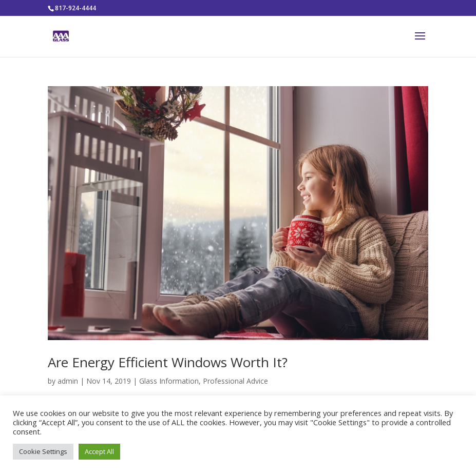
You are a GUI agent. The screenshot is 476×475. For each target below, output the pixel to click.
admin (68, 381)
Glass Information (169, 381)
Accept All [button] (99, 451)
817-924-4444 (75, 8)
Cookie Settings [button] (43, 451)
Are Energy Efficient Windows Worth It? (168, 362)
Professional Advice (235, 381)
